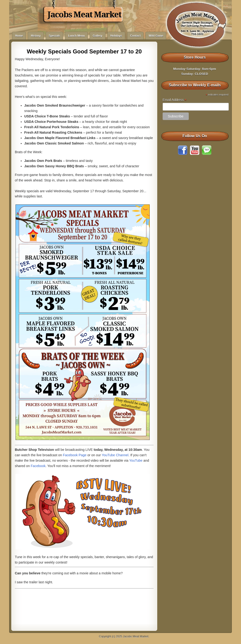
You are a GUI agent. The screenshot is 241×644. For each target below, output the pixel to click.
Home (19, 36)
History (36, 36)
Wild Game (156, 36)
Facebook (38, 466)
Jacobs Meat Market (84, 15)
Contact (135, 36)
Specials (54, 36)
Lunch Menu (76, 36)
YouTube (136, 460)
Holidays (116, 36)
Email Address (175, 100)
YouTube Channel (115, 455)
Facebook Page (75, 455)
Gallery (98, 36)
